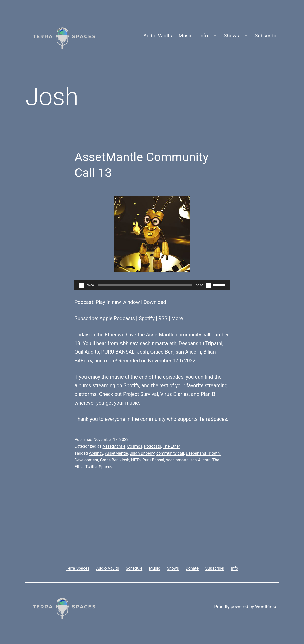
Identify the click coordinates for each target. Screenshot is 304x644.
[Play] (81, 285)
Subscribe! (267, 36)
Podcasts (153, 446)
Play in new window (118, 302)
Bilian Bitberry (142, 453)
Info (204, 36)
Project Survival (141, 394)
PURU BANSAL (118, 352)
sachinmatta (177, 460)
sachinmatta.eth (158, 343)
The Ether (172, 446)
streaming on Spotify (116, 385)
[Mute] (209, 285)
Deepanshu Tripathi (201, 343)
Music (186, 36)
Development (86, 460)
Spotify (147, 318)
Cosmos (135, 446)
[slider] (145, 285)
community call (170, 453)
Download (155, 302)
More (177, 318)
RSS (163, 318)
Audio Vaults (158, 36)
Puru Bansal (153, 460)
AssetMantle (160, 335)
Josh (142, 352)
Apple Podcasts (117, 318)
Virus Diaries (174, 394)
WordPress (266, 607)
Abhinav (128, 343)
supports (188, 419)
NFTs (136, 460)
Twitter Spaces (99, 467)
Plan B (208, 394)
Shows (232, 36)
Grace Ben (162, 352)
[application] (152, 285)
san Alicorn (188, 352)
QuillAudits (87, 352)
